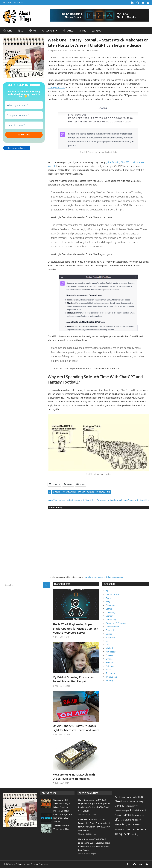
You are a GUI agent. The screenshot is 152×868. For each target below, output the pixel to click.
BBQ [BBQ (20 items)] (141, 797)
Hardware (110, 637)
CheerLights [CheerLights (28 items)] (121, 801)
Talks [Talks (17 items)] (128, 829)
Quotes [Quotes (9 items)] (129, 824)
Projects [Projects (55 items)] (120, 824)
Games (95, 50)
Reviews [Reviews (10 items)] (137, 824)
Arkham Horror (113, 594)
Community (111, 620)
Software (110, 666)
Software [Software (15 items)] (119, 829)
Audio (109, 598)
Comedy (110, 616)
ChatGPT (56, 492)
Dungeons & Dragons (116, 623)
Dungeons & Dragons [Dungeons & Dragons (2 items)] (122, 811)
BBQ (108, 602)
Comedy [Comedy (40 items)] (120, 806)
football (101, 492)
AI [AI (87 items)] (116, 797)
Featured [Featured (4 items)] (118, 815)
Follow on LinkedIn (17, 149)
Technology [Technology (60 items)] (139, 829)
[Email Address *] (24, 125)
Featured (110, 630)
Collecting (110, 612)
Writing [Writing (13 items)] (135, 834)
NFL (109, 492)
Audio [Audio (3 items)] (135, 797)
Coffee (109, 609)
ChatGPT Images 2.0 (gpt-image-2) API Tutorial (63, 818)
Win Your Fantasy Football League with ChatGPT (71, 500)
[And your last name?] (24, 115)
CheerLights (111, 605)
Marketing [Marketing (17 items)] (126, 820)
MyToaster (111, 652)
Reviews (110, 663)
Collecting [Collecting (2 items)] (139, 802)
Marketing (111, 648)
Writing (109, 680)
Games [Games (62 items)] (127, 815)
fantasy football (86, 492)
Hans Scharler (78, 50)
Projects (109, 655)
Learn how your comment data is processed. (104, 577)
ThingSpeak (111, 677)
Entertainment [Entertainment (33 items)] (138, 810)
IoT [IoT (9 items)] (143, 815)
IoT (107, 641)
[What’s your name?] (24, 105)
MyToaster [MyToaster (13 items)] (137, 820)
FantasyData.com (56, 88)
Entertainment (112, 627)
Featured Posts (62, 584)
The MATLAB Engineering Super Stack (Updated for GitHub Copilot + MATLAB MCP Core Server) (76, 628)
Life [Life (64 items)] (117, 819)
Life (107, 645)
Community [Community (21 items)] (131, 806)
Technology (111, 673)
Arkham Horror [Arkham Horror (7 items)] (125, 797)
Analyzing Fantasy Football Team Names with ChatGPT (122, 500)
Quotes (109, 659)
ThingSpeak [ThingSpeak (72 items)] (122, 834)
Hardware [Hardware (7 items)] (136, 815)
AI (90, 50)
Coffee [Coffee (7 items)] (132, 802)
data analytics (69, 492)
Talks (108, 670)
